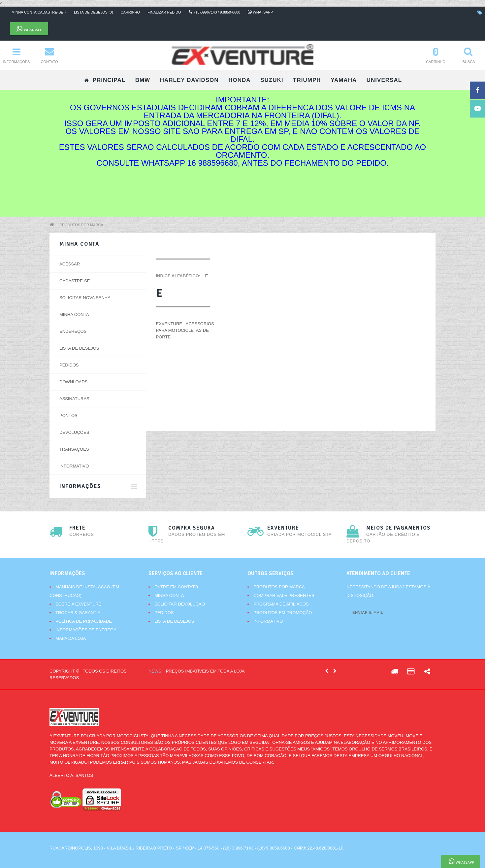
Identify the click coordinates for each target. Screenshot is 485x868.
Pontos (68, 416)
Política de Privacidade (84, 621)
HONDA (239, 80)
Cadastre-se (75, 281)
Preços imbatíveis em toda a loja (205, 671)
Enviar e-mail (368, 612)
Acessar (70, 264)
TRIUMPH (307, 80)
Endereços (73, 331)
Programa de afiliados (281, 604)
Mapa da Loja (71, 638)
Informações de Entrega (86, 630)
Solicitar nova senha (85, 298)
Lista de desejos (79, 348)
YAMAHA (344, 80)
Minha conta (74, 314)
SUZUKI (272, 80)
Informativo (74, 466)
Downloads (73, 382)
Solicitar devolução (180, 604)
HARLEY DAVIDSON (189, 80)
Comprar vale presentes (284, 595)
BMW (143, 80)
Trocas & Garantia (78, 613)
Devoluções (74, 432)
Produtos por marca (81, 225)
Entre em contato (176, 587)
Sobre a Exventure (78, 604)
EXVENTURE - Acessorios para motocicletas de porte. (185, 330)
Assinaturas (74, 399)
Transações (74, 449)
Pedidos (69, 365)
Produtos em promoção (283, 613)
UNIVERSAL (384, 80)
